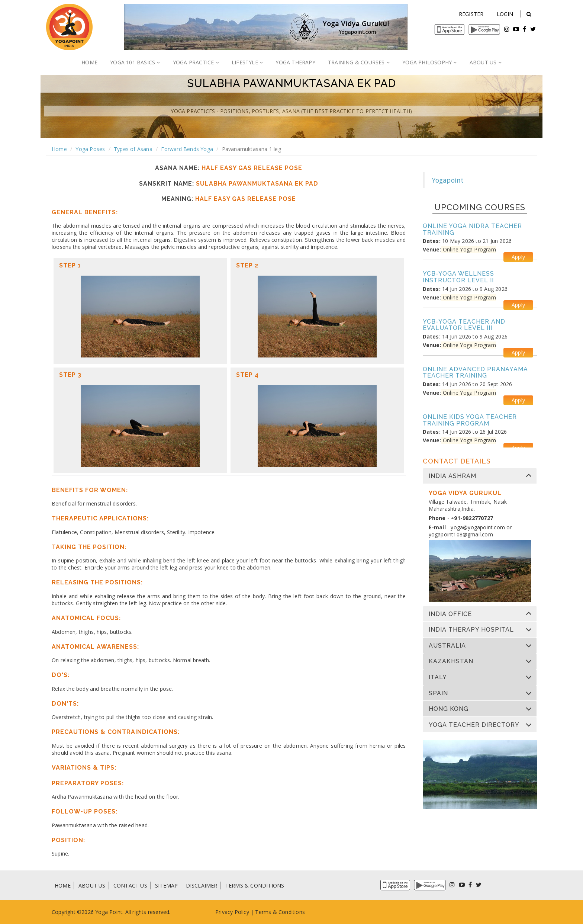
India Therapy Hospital (471, 630)
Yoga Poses (90, 149)
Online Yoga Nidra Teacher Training (472, 229)
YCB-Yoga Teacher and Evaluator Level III (464, 325)
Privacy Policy (232, 912)
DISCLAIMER (202, 885)
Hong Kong (449, 709)
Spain (438, 693)
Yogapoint (448, 180)
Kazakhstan (451, 661)
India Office (450, 614)
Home (59, 149)
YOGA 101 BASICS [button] (135, 62)
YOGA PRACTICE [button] (196, 62)
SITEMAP (166, 885)
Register (471, 14)
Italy (438, 677)
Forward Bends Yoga (187, 149)
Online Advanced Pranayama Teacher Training (475, 373)
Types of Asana (133, 149)
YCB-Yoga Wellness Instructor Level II (458, 277)
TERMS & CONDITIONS (255, 885)
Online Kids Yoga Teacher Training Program (470, 420)
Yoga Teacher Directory (474, 725)
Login (505, 14)
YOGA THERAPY (295, 62)
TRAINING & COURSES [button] (359, 62)
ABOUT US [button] (486, 62)
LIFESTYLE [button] (247, 62)
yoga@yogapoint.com (478, 527)
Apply (518, 257)
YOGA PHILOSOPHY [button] (429, 62)
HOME (89, 62)
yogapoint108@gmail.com (461, 534)
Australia (447, 646)
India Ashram (452, 476)
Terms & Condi (274, 912)
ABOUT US (92, 885)
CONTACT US (130, 885)
